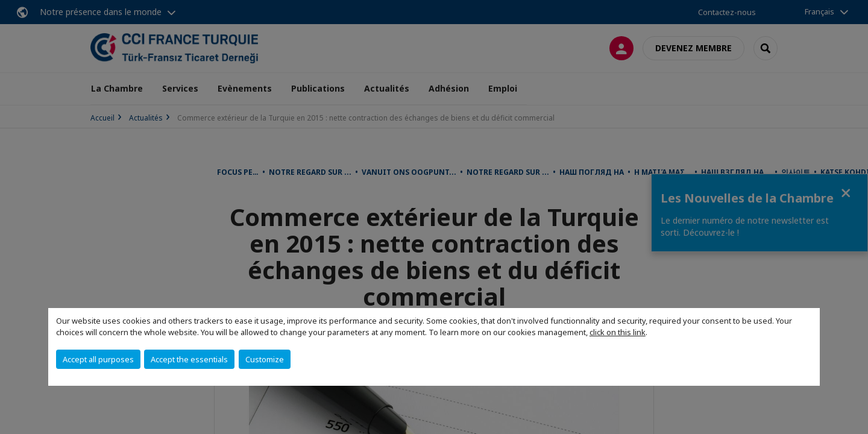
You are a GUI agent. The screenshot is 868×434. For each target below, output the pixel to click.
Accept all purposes (98, 359)
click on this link (618, 332)
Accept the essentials (189, 359)
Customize (265, 359)
